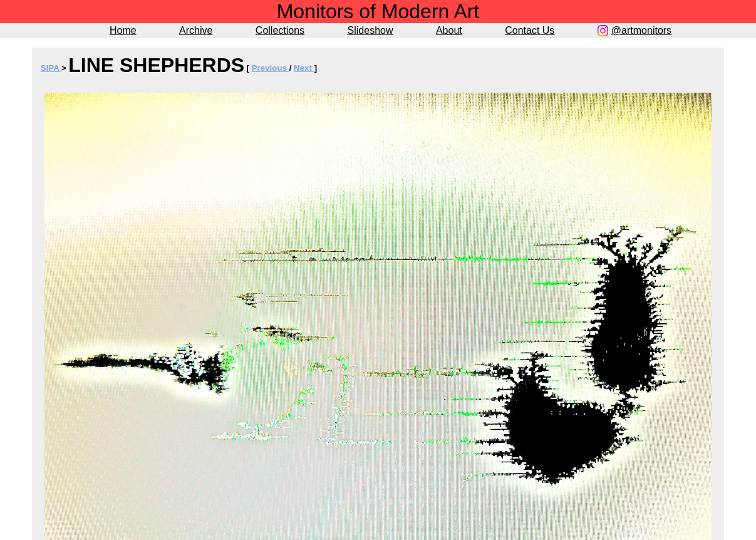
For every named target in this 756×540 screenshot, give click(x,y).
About (449, 30)
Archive (196, 30)
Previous (271, 68)
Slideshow (370, 30)
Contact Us (530, 30)
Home (123, 30)
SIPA (51, 68)
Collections (280, 30)
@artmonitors (641, 30)
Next (304, 68)
